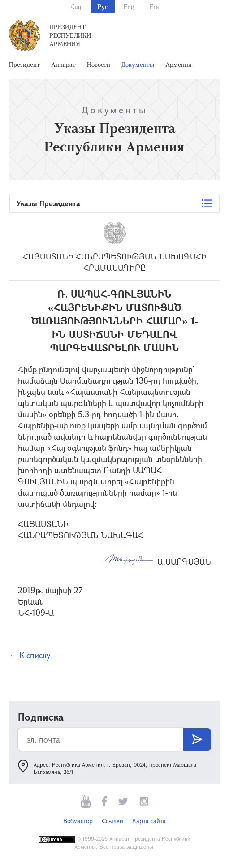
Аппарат (63, 64)
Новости (99, 64)
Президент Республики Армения (70, 35)
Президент (24, 64)
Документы (138, 64)
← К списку (30, 655)
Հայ (76, 6)
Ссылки (112, 821)
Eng (129, 6)
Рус (103, 6)
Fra (154, 6)
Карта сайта (149, 821)
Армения (178, 64)
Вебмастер (78, 821)
